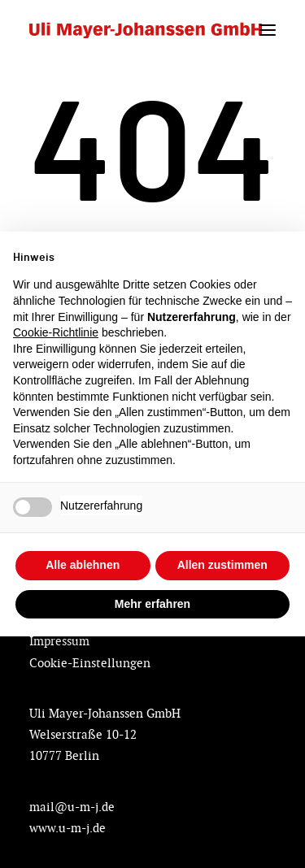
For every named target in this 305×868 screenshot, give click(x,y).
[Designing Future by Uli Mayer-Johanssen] (146, 30)
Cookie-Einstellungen (90, 663)
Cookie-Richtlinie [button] (56, 332)
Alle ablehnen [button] (83, 565)
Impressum (59, 641)
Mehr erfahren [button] (152, 604)
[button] (268, 30)
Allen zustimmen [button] (222, 565)
